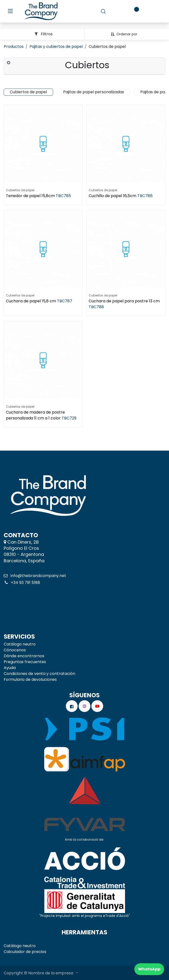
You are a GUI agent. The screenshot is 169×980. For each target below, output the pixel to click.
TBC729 (69, 418)
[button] (126, 34)
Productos (14, 47)
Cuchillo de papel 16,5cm (113, 196)
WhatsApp (149, 969)
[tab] (84, 66)
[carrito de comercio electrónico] (118, 11)
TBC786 (145, 196)
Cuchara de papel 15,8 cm (31, 301)
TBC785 (63, 196)
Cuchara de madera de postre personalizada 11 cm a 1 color (35, 415)
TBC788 (96, 307)
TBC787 (65, 301)
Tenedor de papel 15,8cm (30, 196)
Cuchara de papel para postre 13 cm (124, 301)
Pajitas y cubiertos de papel (56, 47)
